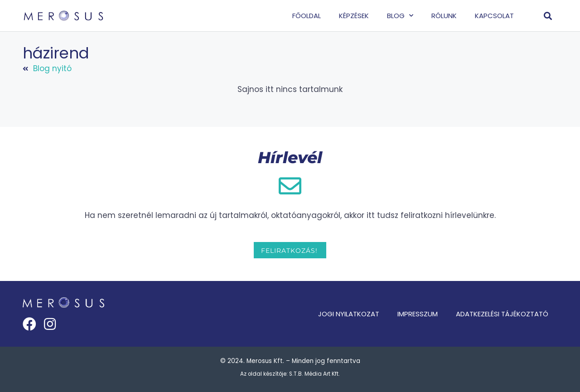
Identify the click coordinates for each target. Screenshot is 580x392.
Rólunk (444, 16)
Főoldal (307, 16)
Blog (400, 16)
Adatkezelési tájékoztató (502, 314)
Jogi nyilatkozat (349, 314)
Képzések (354, 16)
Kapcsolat (494, 16)
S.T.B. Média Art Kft (314, 374)
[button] (548, 16)
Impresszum (418, 314)
